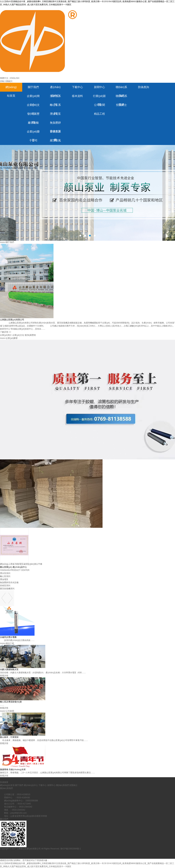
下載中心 (77, 87)
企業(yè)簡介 (33, 98)
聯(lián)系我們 (122, 89)
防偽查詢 (144, 87)
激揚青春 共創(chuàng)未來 (13, 770)
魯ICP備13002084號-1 (71, 849)
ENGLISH (15, 78)
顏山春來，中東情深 (9, 737)
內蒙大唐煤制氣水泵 (9, 670)
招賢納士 (122, 105)
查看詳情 (4, 676)
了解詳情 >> (6, 332)
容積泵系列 (55, 133)
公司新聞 (99, 105)
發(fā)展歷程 (33, 115)
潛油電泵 (55, 114)
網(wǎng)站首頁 (11, 89)
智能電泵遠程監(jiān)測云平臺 (29, 564)
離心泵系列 (55, 106)
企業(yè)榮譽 (33, 133)
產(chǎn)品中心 (55, 89)
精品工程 (99, 114)
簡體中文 (4, 78)
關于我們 (33, 87)
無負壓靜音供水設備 (55, 124)
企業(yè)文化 (33, 106)
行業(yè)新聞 (99, 98)
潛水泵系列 (55, 98)
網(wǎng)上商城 (7, 564)
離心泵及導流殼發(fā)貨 (11, 702)
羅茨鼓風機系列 (55, 142)
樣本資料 (77, 96)
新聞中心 (99, 87)
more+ (3, 242)
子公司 (33, 140)
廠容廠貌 (33, 123)
